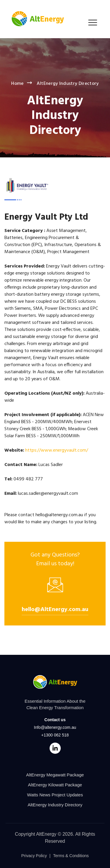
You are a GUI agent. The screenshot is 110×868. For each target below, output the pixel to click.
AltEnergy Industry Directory (55, 805)
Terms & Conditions (71, 856)
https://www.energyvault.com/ (57, 450)
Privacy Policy (34, 856)
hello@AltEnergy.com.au (55, 610)
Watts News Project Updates (55, 795)
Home (17, 84)
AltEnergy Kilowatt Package (55, 785)
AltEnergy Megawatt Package (55, 775)
